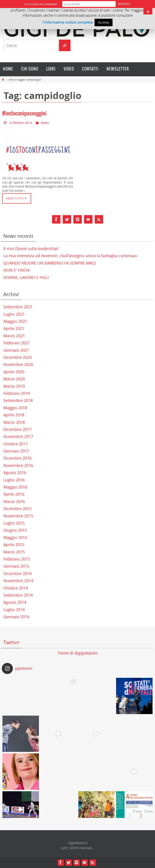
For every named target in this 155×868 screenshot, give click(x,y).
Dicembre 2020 (17, 357)
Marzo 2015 (14, 552)
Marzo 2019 (14, 386)
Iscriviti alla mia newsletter (41, 4)
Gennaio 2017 (16, 451)
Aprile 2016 (14, 494)
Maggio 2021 (15, 321)
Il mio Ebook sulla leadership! (31, 248)
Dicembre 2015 (17, 509)
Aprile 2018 (14, 415)
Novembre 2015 (18, 516)
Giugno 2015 (15, 530)
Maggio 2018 (15, 408)
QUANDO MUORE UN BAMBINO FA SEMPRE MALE (50, 263)
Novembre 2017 (18, 436)
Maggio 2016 (15, 487)
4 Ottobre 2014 (21, 123)
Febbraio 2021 (17, 343)
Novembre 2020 (18, 364)
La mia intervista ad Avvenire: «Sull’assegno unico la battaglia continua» (70, 256)
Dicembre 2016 (17, 458)
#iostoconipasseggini (24, 113)
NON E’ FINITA (16, 270)
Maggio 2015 (15, 537)
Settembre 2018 (18, 400)
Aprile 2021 (14, 328)
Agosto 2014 (15, 602)
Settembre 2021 (18, 307)
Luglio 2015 (14, 523)
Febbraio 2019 (17, 393)
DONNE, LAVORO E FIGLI (26, 277)
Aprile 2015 (14, 545)
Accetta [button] (104, 22)
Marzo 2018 (14, 422)
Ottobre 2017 (16, 444)
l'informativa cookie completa (68, 22)
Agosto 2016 (15, 472)
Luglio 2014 (14, 610)
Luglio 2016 (14, 480)
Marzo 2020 (14, 379)
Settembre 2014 (18, 595)
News (45, 123)
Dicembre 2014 (17, 573)
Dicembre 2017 (17, 429)
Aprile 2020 (14, 372)
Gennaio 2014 (16, 617)
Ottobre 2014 (16, 588)
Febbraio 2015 (17, 559)
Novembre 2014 (18, 581)
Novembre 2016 (18, 465)
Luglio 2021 (14, 314)
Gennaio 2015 (16, 566)
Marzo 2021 (14, 336)
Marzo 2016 (14, 501)
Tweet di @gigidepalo (78, 653)
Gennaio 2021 (16, 350)
